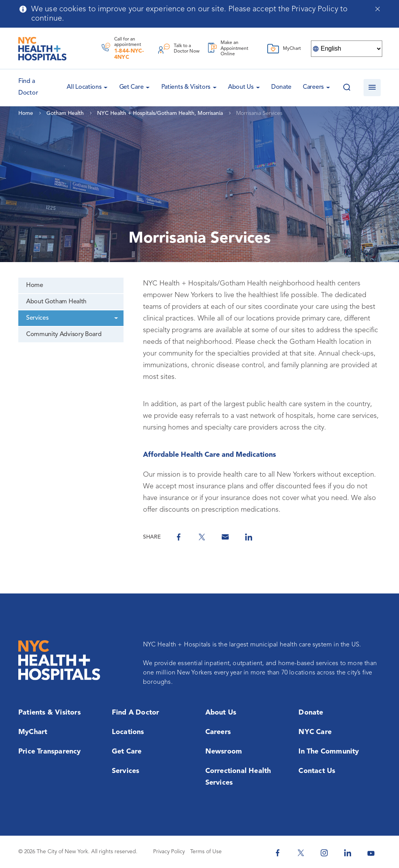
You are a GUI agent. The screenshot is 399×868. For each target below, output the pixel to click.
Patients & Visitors (186, 87)
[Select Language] (347, 49)
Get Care (132, 87)
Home (35, 285)
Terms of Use (206, 852)
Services (37, 318)
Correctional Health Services (238, 777)
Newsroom (224, 752)
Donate (281, 87)
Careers (313, 87)
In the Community (329, 752)
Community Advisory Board (64, 335)
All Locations (84, 87)
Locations (128, 732)
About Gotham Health (56, 302)
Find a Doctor (136, 713)
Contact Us (317, 771)
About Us (241, 87)
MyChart (33, 732)
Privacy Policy (169, 852)
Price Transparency (50, 752)
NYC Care (315, 732)
